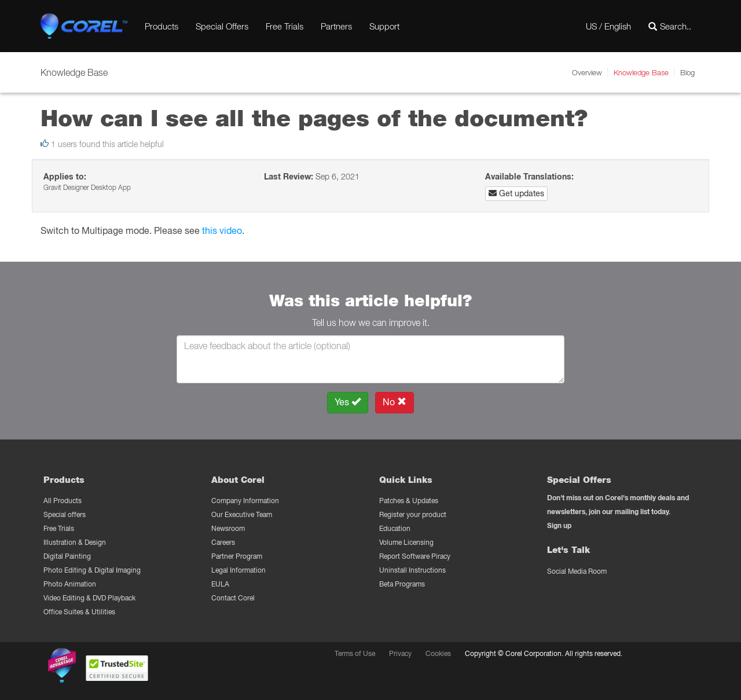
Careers (223, 542)
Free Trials (285, 26)
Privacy (400, 653)
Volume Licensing (406, 542)
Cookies (438, 653)
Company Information (245, 501)
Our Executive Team (242, 514)
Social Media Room (577, 571)
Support (384, 26)
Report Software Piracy (415, 556)
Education (395, 528)
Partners (336, 26)
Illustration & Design (75, 542)
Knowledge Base (641, 72)
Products (162, 26)
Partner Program (237, 556)
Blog (687, 72)
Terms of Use (355, 653)
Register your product (413, 514)
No (395, 402)
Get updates (516, 193)
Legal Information (239, 570)
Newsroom (228, 528)
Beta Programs (402, 584)
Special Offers (222, 26)
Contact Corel (233, 598)
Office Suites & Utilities (79, 612)
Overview (587, 72)
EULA (220, 584)
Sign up (559, 525)
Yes (348, 402)
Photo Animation (70, 584)
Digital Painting (67, 556)
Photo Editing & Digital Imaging (92, 570)
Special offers (65, 514)
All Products (63, 501)
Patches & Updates (409, 501)
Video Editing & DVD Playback (89, 598)
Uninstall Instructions (412, 570)
